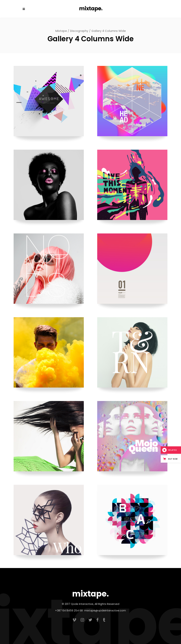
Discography (79, 31)
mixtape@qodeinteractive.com (105, 610)
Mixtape (61, 31)
